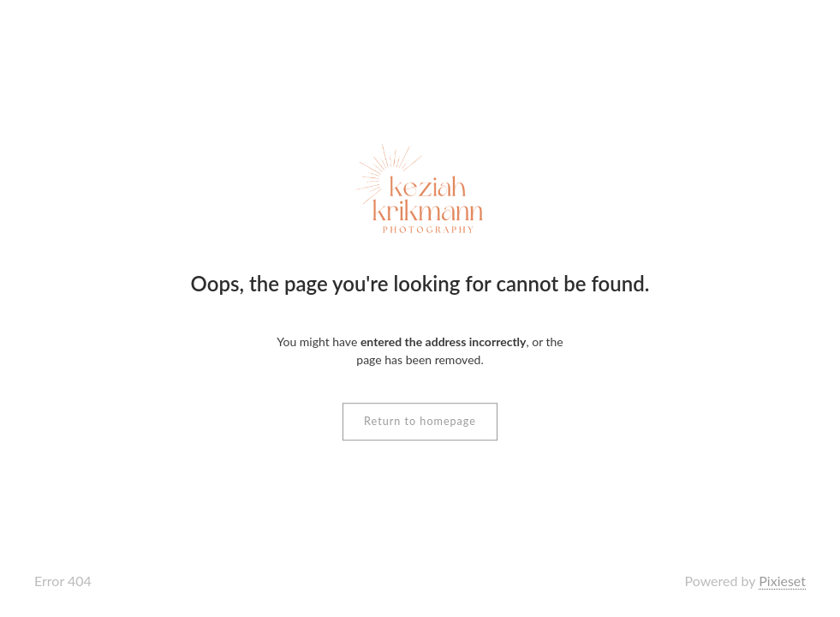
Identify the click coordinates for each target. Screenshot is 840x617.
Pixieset (782, 581)
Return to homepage (420, 421)
